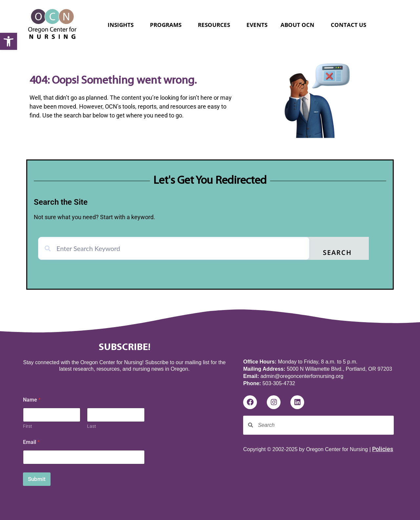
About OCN (299, 25)
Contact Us (348, 25)
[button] (9, 41)
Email (31, 442)
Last (92, 426)
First (28, 426)
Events (257, 25)
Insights (122, 25)
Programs (167, 25)
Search (337, 253)
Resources (216, 25)
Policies (383, 449)
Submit (37, 479)
